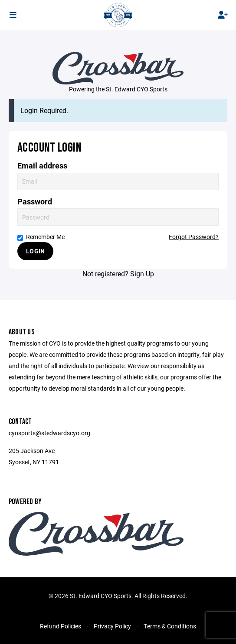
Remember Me (41, 237)
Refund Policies (61, 626)
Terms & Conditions (170, 626)
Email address (42, 166)
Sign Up (142, 273)
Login (35, 251)
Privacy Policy (112, 626)
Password (35, 202)
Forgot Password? (194, 237)
